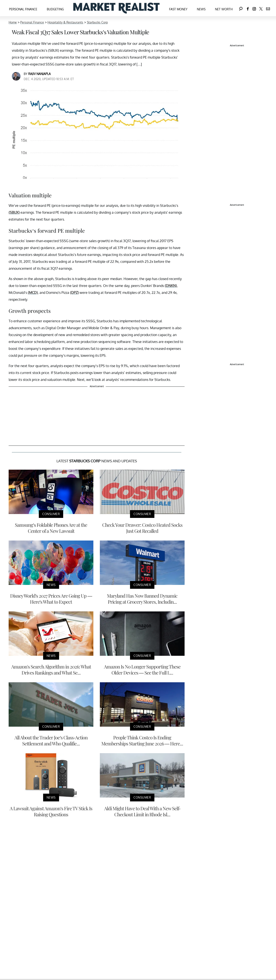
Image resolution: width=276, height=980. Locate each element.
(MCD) (33, 293)
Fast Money (178, 9)
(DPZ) (74, 293)
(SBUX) (14, 212)
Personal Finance (23, 9)
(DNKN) (171, 286)
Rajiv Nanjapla (39, 74)
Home (13, 22)
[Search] (241, 8)
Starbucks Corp (97, 22)
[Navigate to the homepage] (116, 8)
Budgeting (55, 9)
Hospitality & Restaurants (65, 22)
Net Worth (224, 9)
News (201, 9)
